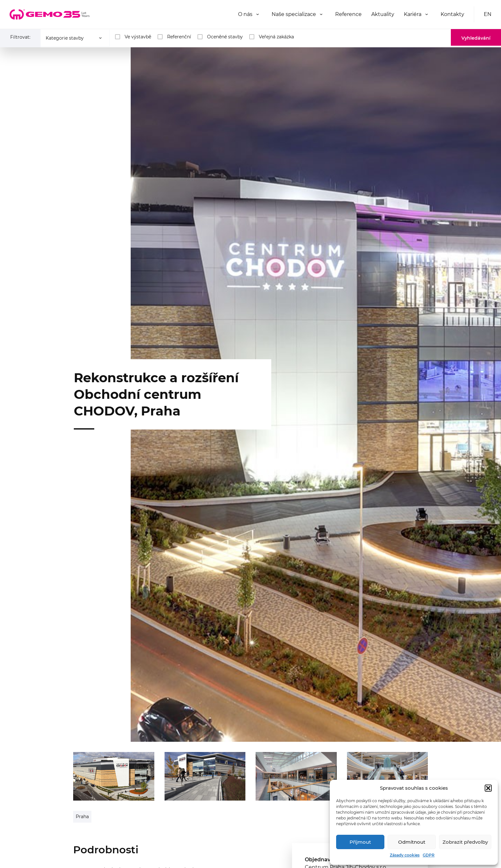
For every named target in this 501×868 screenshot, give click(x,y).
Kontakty (452, 14)
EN (488, 14)
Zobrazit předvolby (465, 842)
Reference (348, 14)
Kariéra (413, 14)
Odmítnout (412, 842)
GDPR (429, 855)
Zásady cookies (405, 855)
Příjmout (360, 842)
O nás (245, 14)
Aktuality (383, 14)
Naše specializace (294, 14)
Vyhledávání (476, 38)
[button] (488, 788)
